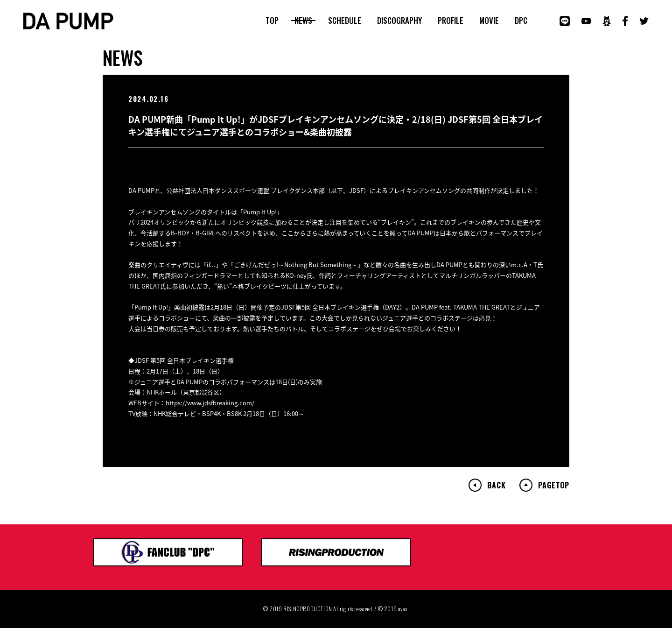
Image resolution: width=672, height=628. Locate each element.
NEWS (303, 21)
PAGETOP (554, 485)
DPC (521, 21)
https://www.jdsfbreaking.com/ (210, 403)
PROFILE (451, 21)
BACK (496, 485)
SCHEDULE (345, 21)
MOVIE (489, 21)
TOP (272, 21)
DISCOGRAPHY (399, 21)
